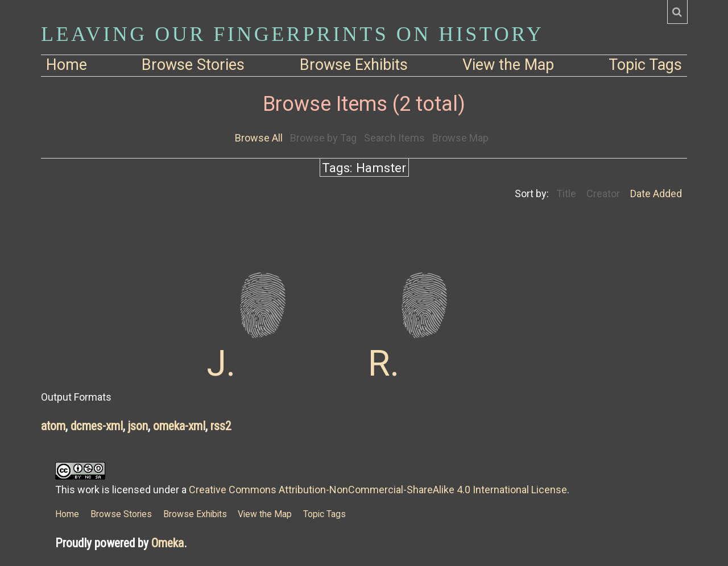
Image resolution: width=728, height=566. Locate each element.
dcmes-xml (97, 426)
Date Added (656, 193)
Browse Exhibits (354, 65)
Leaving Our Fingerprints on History (292, 34)
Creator (603, 193)
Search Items (394, 138)
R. (384, 363)
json (138, 426)
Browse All (259, 138)
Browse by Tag (323, 138)
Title (566, 193)
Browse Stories (193, 65)
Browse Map (460, 138)
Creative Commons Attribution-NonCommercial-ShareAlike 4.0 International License (378, 490)
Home (67, 65)
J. (221, 363)
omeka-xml (179, 426)
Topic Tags (645, 65)
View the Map (508, 65)
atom (53, 426)
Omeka (167, 543)
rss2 (221, 426)
